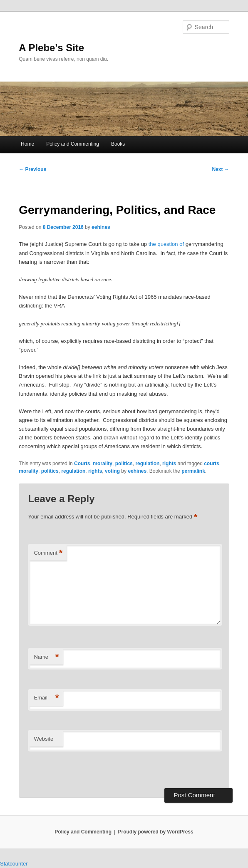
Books (118, 144)
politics (124, 464)
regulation (147, 464)
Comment (48, 553)
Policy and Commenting (73, 144)
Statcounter (14, 864)
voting (112, 471)
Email (46, 698)
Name (46, 657)
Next (220, 169)
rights (169, 464)
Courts (82, 464)
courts (212, 464)
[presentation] (85, 770)
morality (103, 464)
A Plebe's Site (51, 48)
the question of (166, 244)
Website (43, 739)
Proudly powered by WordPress (156, 832)
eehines (101, 227)
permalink (193, 471)
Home (27, 144)
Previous (32, 169)
